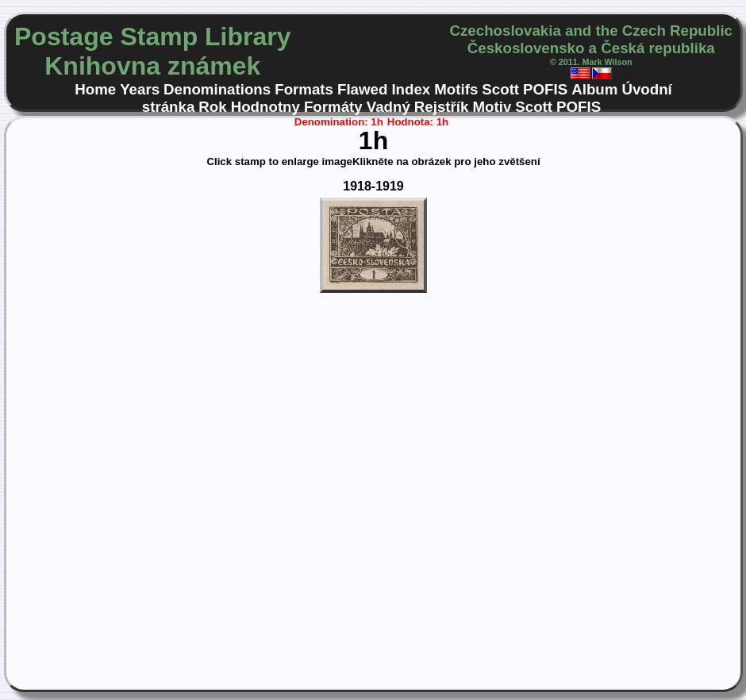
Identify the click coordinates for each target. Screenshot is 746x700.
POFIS (545, 89)
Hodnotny (265, 107)
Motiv (492, 107)
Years (140, 89)
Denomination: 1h (339, 122)
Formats (304, 89)
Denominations (217, 89)
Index (411, 89)
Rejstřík (442, 107)
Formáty (333, 107)
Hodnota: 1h (418, 122)
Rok (212, 107)
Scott (500, 89)
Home (95, 89)
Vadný (388, 107)
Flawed (362, 89)
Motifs (456, 89)
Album (594, 89)
